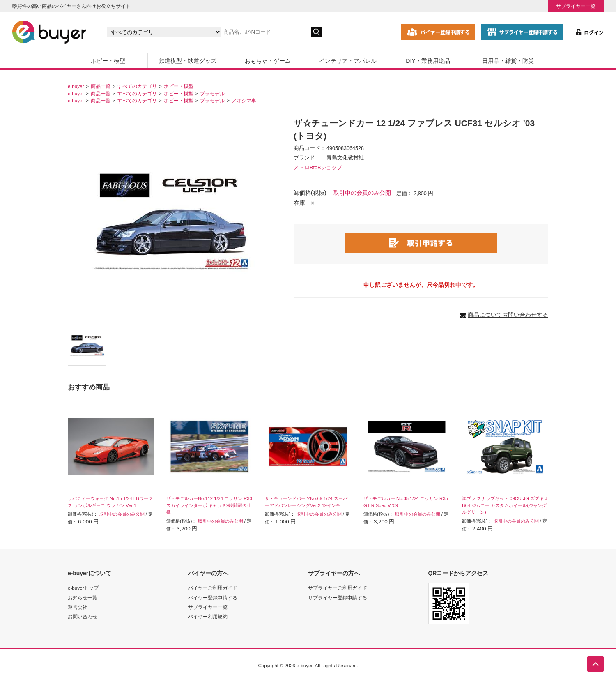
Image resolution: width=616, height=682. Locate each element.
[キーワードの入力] (266, 32)
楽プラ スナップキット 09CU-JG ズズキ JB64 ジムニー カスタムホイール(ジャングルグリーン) (505, 505)
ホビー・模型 (108, 61)
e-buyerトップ (83, 588)
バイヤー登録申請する (213, 598)
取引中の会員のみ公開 (362, 193)
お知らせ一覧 (83, 598)
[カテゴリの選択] (164, 32)
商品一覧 (101, 86)
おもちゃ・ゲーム (268, 61)
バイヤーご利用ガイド (213, 588)
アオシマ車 (244, 100)
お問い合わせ (83, 616)
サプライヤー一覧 (576, 6)
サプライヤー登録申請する (338, 598)
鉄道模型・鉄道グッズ (188, 61)
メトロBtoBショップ (318, 168)
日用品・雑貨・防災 (508, 61)
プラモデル (212, 93)
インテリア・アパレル (348, 61)
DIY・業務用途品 (428, 61)
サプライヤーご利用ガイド (338, 588)
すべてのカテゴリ (137, 86)
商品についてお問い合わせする (508, 315)
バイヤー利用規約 (208, 616)
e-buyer (76, 86)
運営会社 (78, 607)
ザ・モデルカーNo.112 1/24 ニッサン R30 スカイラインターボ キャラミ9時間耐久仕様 (209, 505)
